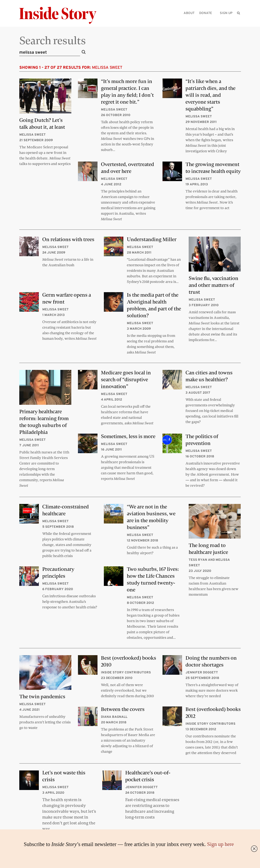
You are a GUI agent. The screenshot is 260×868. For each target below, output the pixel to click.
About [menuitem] (189, 13)
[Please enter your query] (211, 20)
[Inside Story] (62, 15)
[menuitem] (239, 13)
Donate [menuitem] (206, 13)
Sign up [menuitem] (226, 13)
